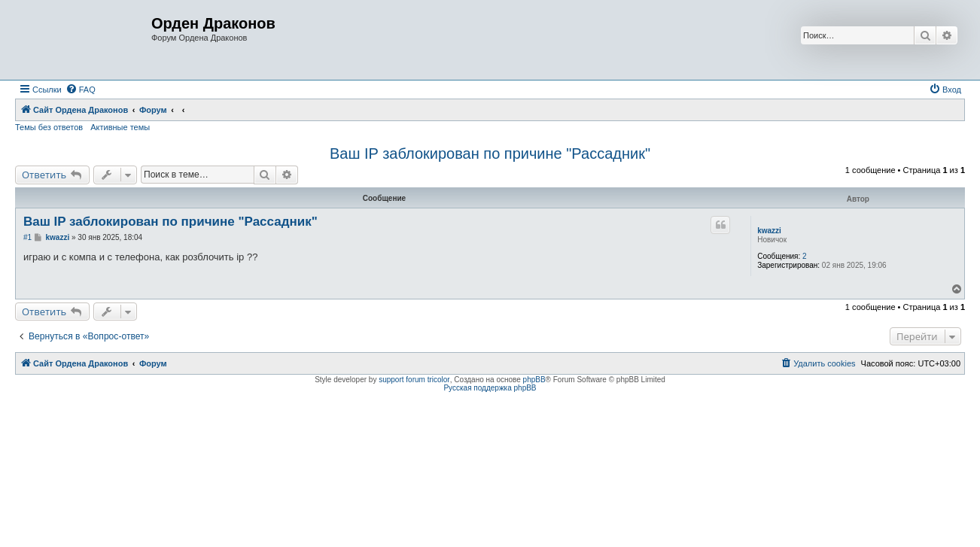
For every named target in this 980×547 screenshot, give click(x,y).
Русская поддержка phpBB (490, 388)
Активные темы (120, 127)
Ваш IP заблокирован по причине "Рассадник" (490, 153)
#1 (27, 237)
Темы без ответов (49, 127)
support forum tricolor (414, 380)
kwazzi (769, 231)
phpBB (534, 380)
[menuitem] (81, 90)
